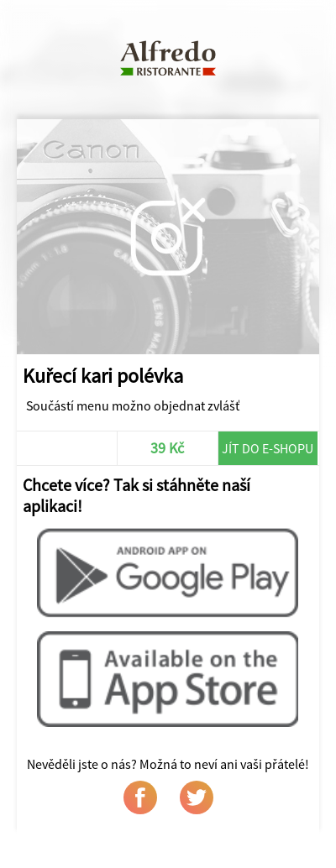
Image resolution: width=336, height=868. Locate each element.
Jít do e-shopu (268, 448)
